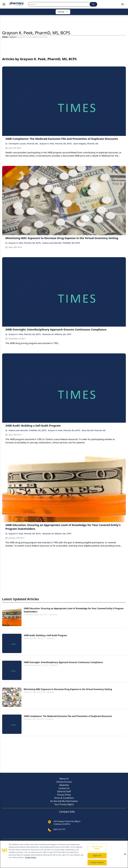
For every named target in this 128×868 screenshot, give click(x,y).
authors (13, 37)
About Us (64, 779)
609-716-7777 (59, 829)
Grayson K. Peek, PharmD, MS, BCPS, (56, 144)
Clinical (63, 12)
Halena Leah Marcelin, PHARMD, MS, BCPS (61, 243)
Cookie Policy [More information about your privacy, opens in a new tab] (31, 857)
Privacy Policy (64, 795)
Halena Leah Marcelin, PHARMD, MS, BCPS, (28, 430)
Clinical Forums (64, 782)
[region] (64, 854)
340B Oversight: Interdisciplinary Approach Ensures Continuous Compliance (63, 662)
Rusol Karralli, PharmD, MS (94, 430)
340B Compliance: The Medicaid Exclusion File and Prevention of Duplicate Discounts (68, 716)
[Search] (59, 4)
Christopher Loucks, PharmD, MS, (23, 144)
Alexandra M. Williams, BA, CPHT (57, 334)
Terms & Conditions (64, 798)
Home (5, 37)
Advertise (64, 785)
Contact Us (64, 788)
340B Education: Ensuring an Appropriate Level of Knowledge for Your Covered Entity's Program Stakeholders (74, 610)
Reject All (97, 856)
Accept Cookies (97, 862)
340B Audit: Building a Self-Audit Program (45, 635)
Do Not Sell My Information (64, 801)
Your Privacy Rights (64, 804)
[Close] (125, 854)
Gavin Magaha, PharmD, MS (86, 144)
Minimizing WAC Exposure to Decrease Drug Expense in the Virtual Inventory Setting (68, 689)
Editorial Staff (64, 791)
